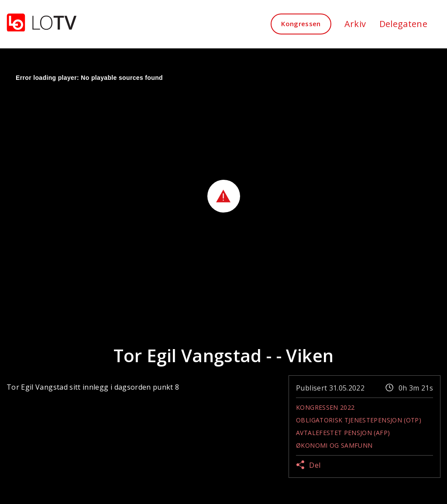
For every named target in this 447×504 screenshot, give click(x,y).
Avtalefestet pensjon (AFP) (343, 433)
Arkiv (355, 24)
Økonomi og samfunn (334, 445)
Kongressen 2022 (325, 407)
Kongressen (301, 24)
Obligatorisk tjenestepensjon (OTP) (359, 420)
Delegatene (404, 24)
